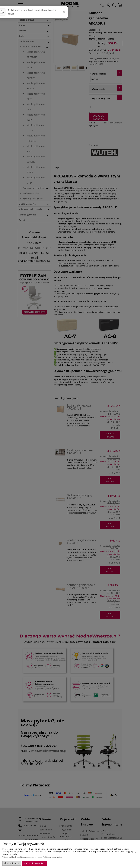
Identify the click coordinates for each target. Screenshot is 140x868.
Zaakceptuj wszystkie (34, 863)
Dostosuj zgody (12, 863)
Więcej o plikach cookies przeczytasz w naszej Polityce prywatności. (32, 857)
